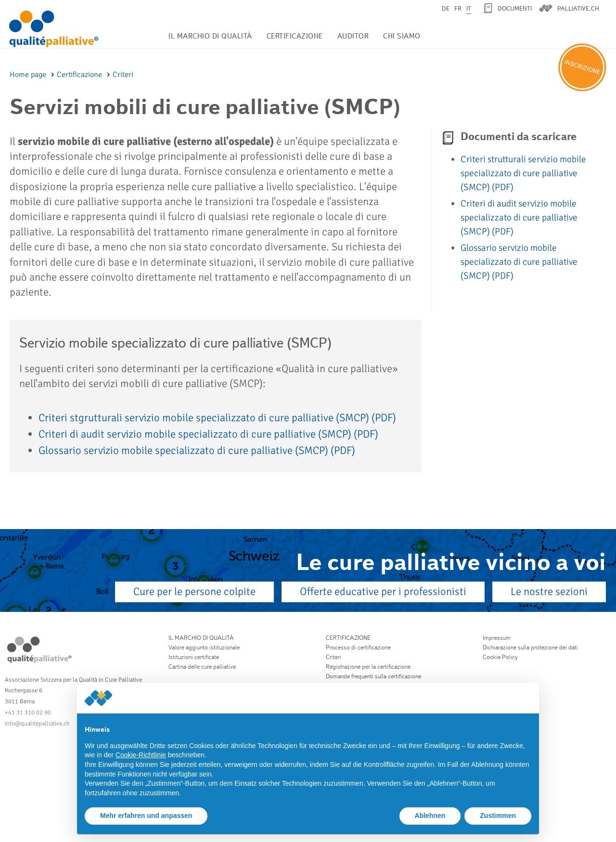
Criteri (123, 75)
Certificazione (295, 36)
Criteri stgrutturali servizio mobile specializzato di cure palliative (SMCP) (217, 418)
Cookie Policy (500, 657)
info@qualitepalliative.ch (37, 724)
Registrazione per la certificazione (368, 667)
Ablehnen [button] (430, 816)
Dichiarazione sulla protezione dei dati (530, 647)
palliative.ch (578, 8)
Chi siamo (402, 36)
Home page (29, 75)
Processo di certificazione (358, 647)
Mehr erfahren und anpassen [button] (146, 816)
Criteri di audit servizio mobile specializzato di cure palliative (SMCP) (208, 434)
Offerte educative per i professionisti (383, 592)
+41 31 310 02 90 (28, 712)
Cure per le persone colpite (194, 592)
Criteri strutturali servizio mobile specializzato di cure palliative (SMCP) (523, 173)
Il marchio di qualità (210, 36)
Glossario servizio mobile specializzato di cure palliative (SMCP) (197, 451)
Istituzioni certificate (194, 657)
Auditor (353, 36)
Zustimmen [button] (498, 816)
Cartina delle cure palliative (202, 667)
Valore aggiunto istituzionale (204, 647)
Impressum (497, 638)
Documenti (515, 8)
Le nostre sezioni (549, 592)
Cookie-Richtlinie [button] (141, 755)
